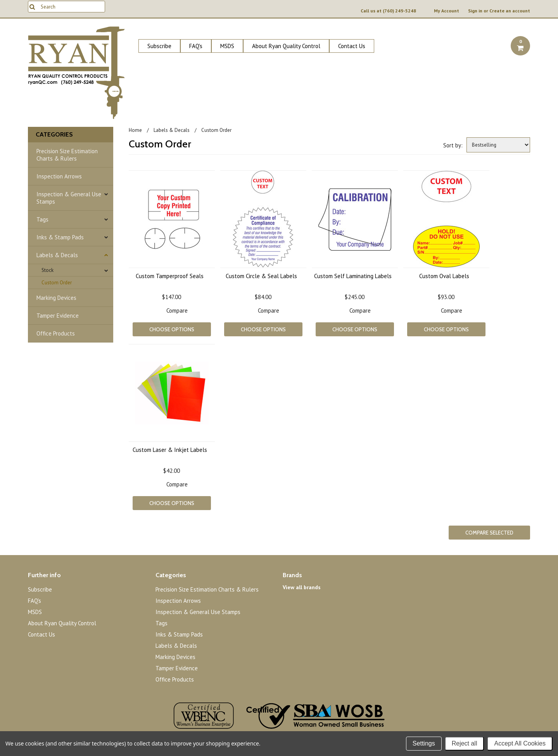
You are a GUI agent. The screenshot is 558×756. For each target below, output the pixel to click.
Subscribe (159, 46)
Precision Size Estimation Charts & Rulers (67, 155)
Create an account (510, 11)
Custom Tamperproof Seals (170, 276)
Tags (42, 219)
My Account (447, 11)
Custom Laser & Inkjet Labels (170, 450)
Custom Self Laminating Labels (353, 276)
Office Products (56, 333)
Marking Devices (56, 298)
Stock (48, 270)
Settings (424, 743)
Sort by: (453, 145)
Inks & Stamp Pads (60, 237)
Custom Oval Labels (444, 276)
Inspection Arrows (59, 176)
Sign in (475, 11)
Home (135, 130)
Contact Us (352, 46)
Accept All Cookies (520, 743)
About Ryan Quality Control (286, 46)
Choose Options (172, 329)
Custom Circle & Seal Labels (261, 276)
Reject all (465, 743)
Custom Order (57, 283)
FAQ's (196, 46)
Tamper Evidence (58, 316)
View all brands (302, 587)
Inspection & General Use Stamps (69, 198)
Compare (177, 311)
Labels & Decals (57, 255)
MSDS (227, 46)
